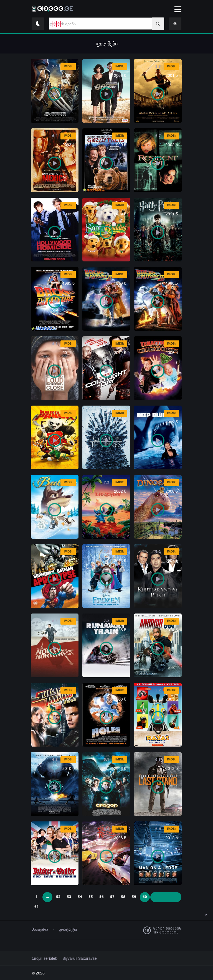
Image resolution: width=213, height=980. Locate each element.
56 (102, 897)
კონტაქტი (68, 929)
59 (134, 897)
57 (112, 897)
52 (58, 897)
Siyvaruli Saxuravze (76, 958)
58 (123, 897)
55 (91, 897)
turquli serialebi (44, 958)
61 (37, 907)
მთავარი (40, 929)
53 (69, 897)
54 (80, 897)
